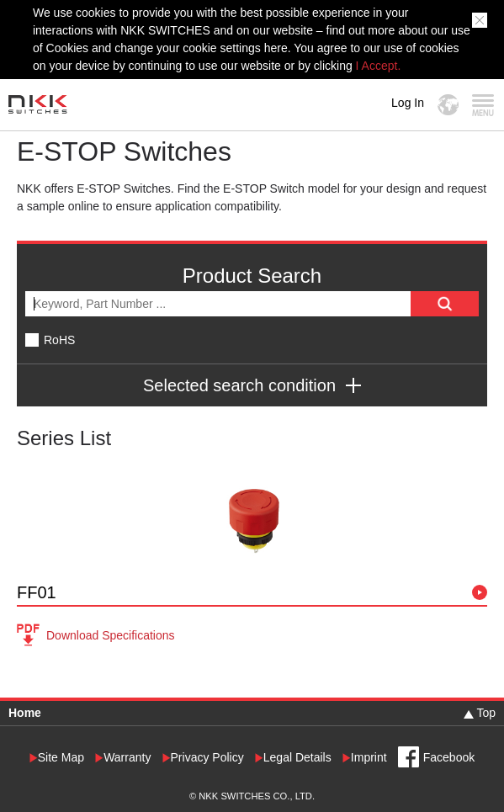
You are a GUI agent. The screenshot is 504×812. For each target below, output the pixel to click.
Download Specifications (111, 635)
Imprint (369, 758)
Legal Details (297, 758)
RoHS (59, 340)
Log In (408, 103)
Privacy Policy (207, 758)
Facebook (449, 757)
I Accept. (379, 66)
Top (486, 713)
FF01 (37, 592)
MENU (483, 105)
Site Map (61, 758)
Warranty (127, 758)
